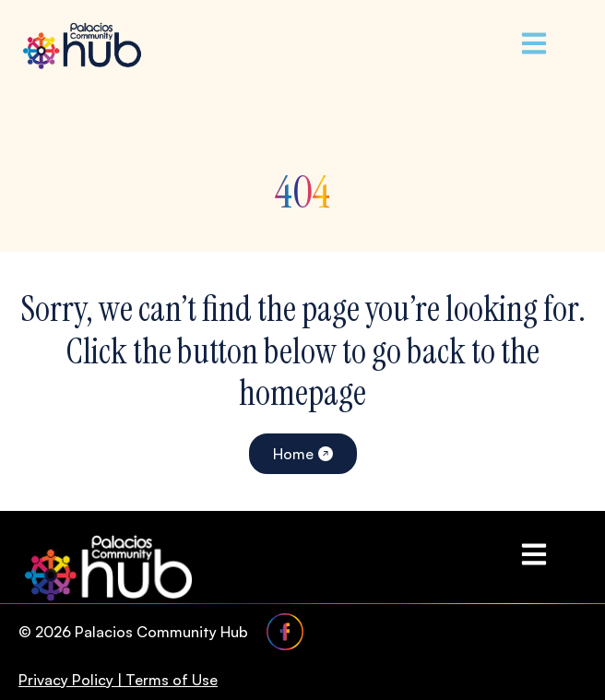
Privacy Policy (66, 680)
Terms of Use (172, 680)
